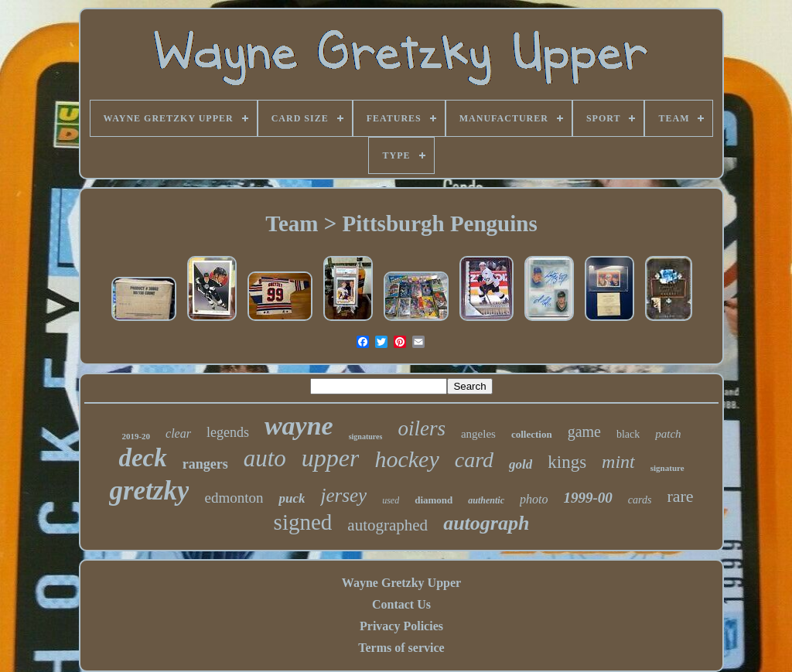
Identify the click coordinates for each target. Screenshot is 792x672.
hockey (406, 459)
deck (142, 458)
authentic (486, 500)
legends (228, 432)
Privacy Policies (401, 626)
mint (618, 462)
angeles (478, 434)
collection (532, 434)
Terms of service (401, 648)
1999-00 (587, 498)
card (474, 460)
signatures (366, 437)
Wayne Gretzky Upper (401, 583)
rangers (205, 464)
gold (521, 464)
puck (292, 498)
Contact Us (401, 604)
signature (667, 468)
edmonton (234, 498)
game (584, 432)
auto (265, 458)
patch (668, 434)
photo (534, 499)
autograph (486, 523)
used (391, 500)
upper (331, 458)
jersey (343, 495)
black (628, 434)
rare (680, 496)
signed (303, 522)
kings (567, 462)
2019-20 (136, 436)
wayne (299, 426)
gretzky (149, 491)
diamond (434, 500)
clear (178, 433)
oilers (422, 428)
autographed (387, 525)
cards (640, 500)
